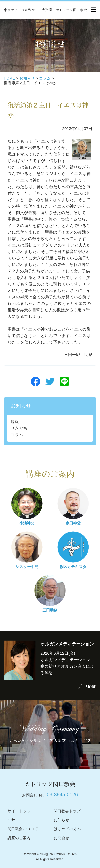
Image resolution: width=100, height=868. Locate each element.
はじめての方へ (67, 829)
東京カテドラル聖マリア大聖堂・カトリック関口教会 (45, 10)
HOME (9, 78)
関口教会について (23, 829)
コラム (45, 78)
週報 (15, 422)
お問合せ (61, 838)
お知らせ (27, 78)
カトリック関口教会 (50, 784)
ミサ (11, 820)
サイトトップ (19, 811)
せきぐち (19, 428)
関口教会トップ (67, 811)
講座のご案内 (19, 838)
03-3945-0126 (62, 794)
